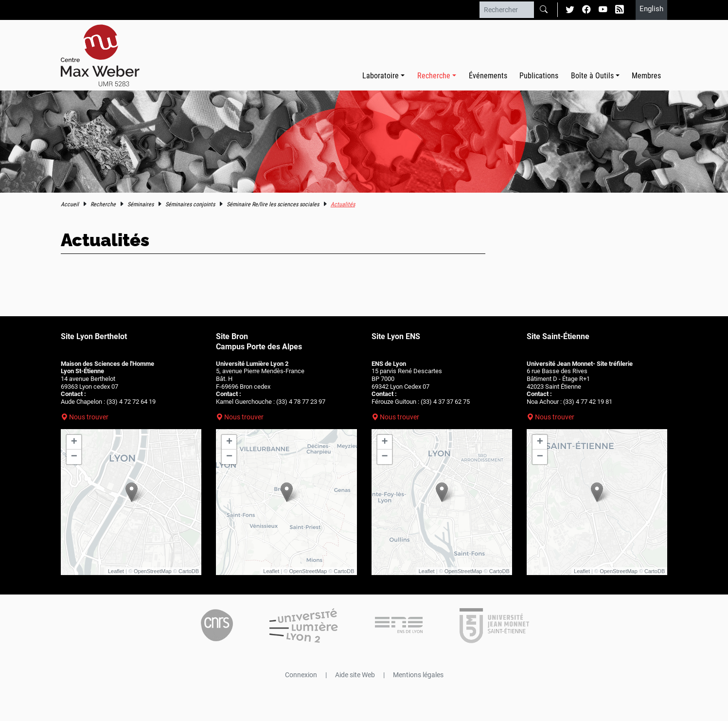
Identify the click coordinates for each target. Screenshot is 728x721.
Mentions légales (418, 675)
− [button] (74, 457)
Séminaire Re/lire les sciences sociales (273, 204)
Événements (488, 76)
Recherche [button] (434, 76)
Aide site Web (355, 675)
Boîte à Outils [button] (592, 76)
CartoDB (189, 571)
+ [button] (74, 442)
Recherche (103, 204)
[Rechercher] (507, 10)
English (651, 9)
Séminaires (141, 204)
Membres (646, 76)
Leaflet (116, 571)
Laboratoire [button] (381, 76)
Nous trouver (89, 417)
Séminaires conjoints (190, 204)
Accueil (70, 204)
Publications (539, 76)
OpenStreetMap (153, 571)
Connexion (301, 675)
